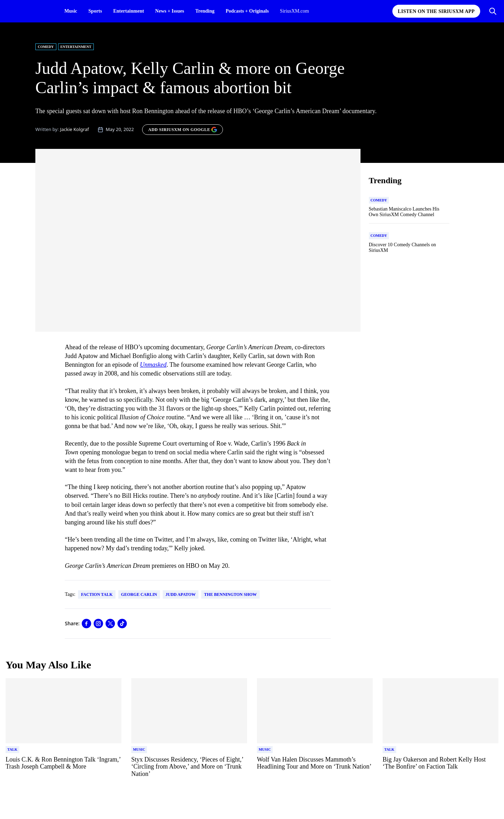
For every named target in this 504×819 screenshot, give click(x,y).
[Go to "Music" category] (139, 750)
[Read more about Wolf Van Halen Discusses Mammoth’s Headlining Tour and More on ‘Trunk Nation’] (315, 767)
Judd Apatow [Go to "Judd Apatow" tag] (181, 594)
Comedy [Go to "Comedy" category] (46, 47)
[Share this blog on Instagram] (98, 624)
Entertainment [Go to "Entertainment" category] (76, 47)
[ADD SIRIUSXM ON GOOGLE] (183, 130)
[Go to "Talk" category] (12, 750)
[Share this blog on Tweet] (110, 624)
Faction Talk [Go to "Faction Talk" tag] (97, 594)
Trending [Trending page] (205, 11)
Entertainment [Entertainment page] (128, 11)
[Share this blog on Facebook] (86, 624)
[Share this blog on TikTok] (122, 624)
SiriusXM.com (295, 11)
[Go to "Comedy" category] (379, 200)
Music (71, 11)
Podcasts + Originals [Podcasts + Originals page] (247, 11)
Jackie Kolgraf (75, 129)
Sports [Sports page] (95, 11)
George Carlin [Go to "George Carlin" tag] (139, 594)
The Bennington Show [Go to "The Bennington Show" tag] (230, 594)
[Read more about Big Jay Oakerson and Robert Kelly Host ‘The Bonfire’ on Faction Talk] (440, 767)
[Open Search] (493, 11)
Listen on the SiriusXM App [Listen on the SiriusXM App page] (436, 11)
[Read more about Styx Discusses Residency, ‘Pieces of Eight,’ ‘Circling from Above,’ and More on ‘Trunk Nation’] (189, 767)
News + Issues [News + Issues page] (170, 11)
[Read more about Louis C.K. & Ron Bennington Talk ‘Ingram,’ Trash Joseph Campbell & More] (64, 767)
